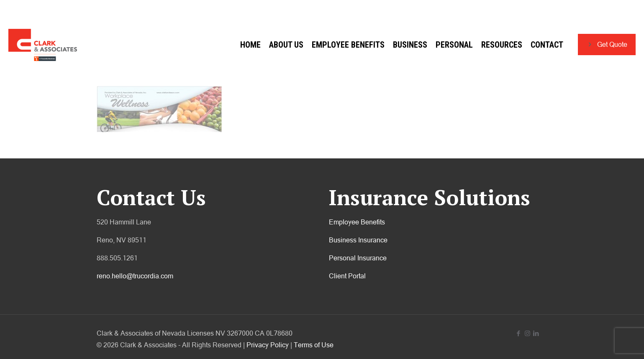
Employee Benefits (357, 222)
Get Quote (607, 45)
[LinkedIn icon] (536, 333)
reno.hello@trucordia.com (135, 276)
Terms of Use (314, 345)
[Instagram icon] (527, 333)
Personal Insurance (358, 258)
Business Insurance (358, 240)
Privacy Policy (268, 345)
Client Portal (347, 276)
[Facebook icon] (519, 333)
